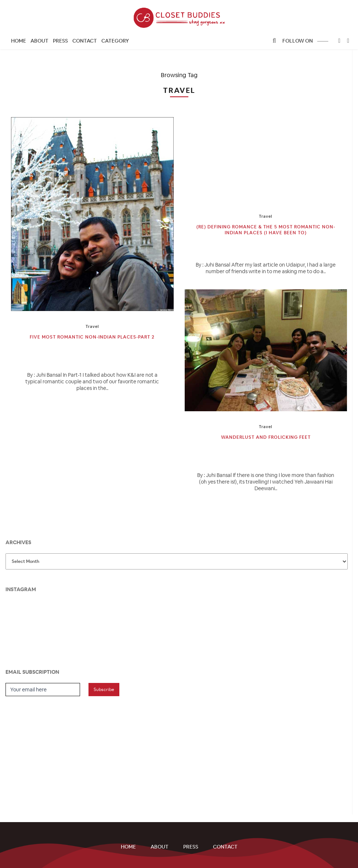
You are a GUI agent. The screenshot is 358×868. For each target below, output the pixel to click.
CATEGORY (115, 41)
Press (60, 41)
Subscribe (104, 690)
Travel (92, 326)
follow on (305, 41)
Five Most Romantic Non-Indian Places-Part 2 (92, 337)
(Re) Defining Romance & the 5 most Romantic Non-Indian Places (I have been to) (266, 230)
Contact (85, 41)
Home (19, 41)
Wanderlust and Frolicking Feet (266, 437)
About (39, 41)
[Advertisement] (61, 751)
